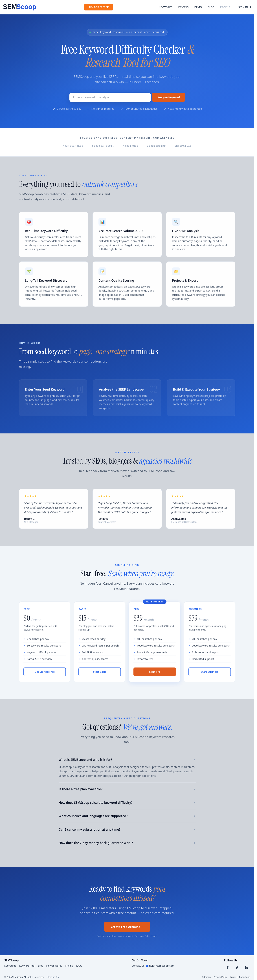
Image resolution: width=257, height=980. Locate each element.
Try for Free (99, 7)
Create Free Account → (127, 927)
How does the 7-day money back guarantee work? (127, 843)
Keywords (166, 7)
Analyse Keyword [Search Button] (169, 97)
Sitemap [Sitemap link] (207, 977)
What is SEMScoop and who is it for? (127, 760)
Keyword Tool (27, 966)
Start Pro (155, 675)
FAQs (79, 966)
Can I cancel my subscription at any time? (127, 829)
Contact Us (138, 966)
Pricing (183, 7)
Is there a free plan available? (127, 789)
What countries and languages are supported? (127, 816)
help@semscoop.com (162, 966)
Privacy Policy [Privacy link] (220, 977)
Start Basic (100, 675)
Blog (211, 7)
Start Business (210, 675)
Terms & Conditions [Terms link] (240, 977)
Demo (198, 7)
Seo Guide (10, 966)
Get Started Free (45, 675)
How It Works (54, 966)
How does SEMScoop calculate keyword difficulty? (127, 803)
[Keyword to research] (110, 97)
